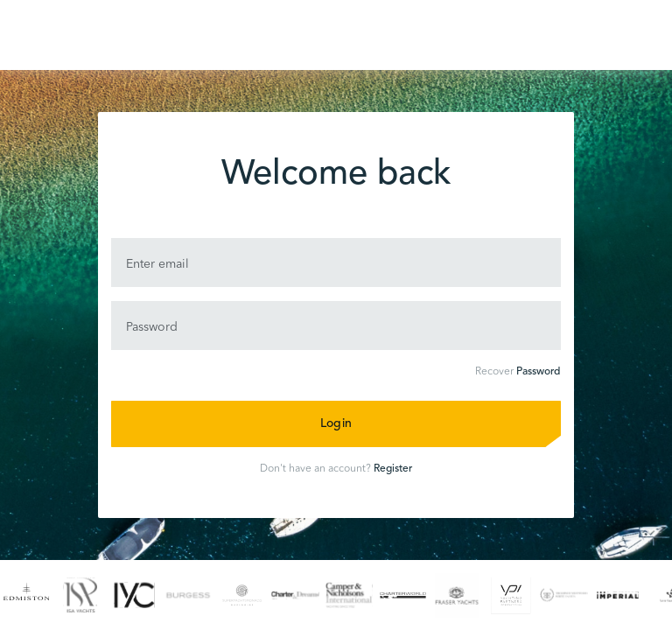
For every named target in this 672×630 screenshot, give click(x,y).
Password (538, 372)
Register (393, 469)
